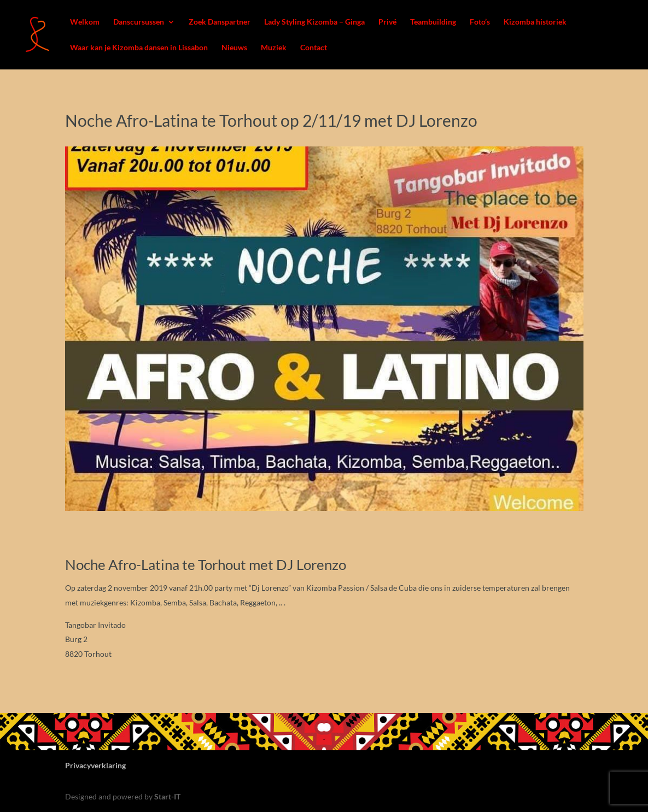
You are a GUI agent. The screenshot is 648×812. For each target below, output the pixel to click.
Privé (387, 22)
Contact (314, 48)
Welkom (85, 22)
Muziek (274, 48)
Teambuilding (433, 22)
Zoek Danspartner (220, 22)
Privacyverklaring (95, 765)
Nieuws (234, 48)
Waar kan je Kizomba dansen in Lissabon (139, 48)
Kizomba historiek (535, 22)
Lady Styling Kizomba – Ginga (314, 22)
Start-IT (167, 796)
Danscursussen (139, 22)
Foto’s (480, 22)
